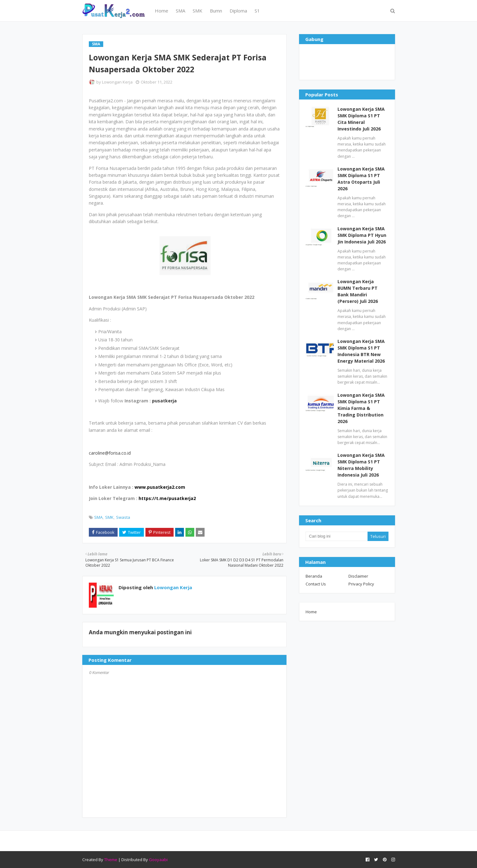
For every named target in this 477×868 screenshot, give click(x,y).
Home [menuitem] (162, 11)
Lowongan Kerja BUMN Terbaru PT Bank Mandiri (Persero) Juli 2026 (358, 291)
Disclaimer (358, 576)
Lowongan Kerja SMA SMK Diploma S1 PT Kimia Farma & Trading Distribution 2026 (361, 408)
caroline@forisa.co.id (110, 453)
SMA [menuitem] (180, 11)
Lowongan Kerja (117, 82)
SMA (98, 517)
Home (311, 612)
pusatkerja (164, 401)
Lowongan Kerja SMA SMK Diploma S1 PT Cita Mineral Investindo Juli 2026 (361, 119)
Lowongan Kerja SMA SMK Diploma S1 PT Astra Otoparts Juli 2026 (361, 179)
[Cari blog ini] (337, 536)
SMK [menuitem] (198, 11)
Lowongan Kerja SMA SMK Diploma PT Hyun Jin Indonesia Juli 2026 (362, 235)
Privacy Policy (361, 584)
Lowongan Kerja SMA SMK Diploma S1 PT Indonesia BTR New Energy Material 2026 (361, 351)
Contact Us (316, 584)
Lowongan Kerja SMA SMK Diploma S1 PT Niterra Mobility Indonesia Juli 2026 (361, 465)
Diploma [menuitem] (238, 11)
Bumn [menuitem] (216, 11)
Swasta (123, 517)
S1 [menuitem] (257, 11)
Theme (111, 860)
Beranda (314, 576)
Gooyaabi (158, 860)
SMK (109, 517)
